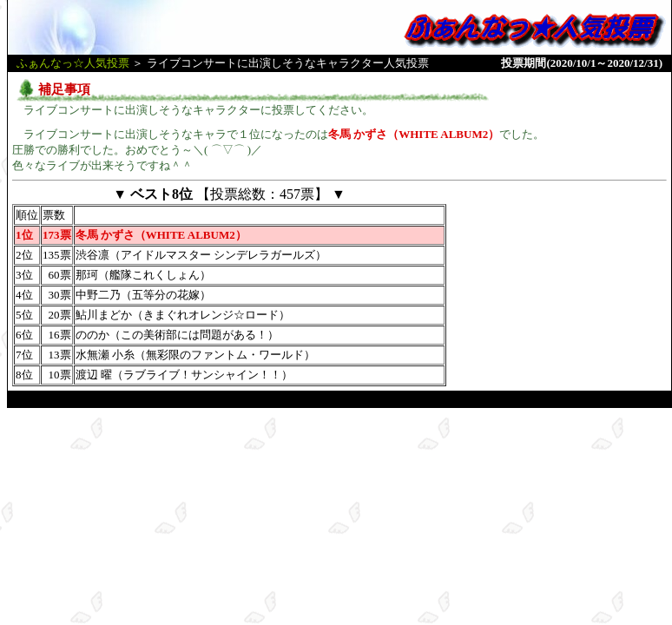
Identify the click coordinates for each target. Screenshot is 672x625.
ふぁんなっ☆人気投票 (73, 63)
